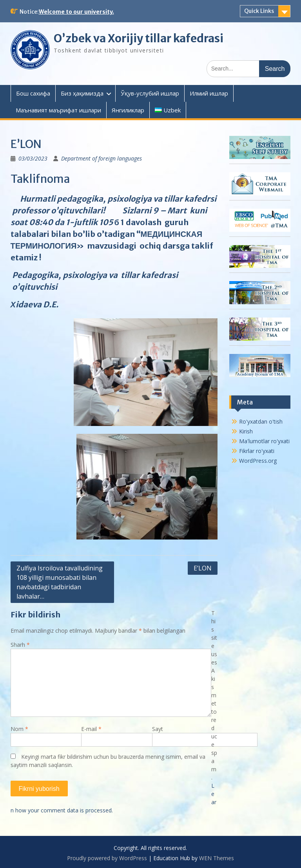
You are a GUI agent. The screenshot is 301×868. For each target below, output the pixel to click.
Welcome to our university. (76, 12)
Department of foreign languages (102, 158)
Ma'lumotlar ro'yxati (264, 441)
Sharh (20, 645)
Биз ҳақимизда (82, 93)
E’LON (203, 568)
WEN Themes (217, 858)
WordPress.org (258, 461)
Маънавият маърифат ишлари (58, 110)
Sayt (158, 729)
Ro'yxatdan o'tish (261, 421)
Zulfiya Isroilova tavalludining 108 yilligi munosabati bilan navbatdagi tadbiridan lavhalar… (60, 582)
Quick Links (259, 11)
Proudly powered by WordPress (107, 858)
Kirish (246, 431)
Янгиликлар (128, 110)
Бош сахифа (33, 93)
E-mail (91, 729)
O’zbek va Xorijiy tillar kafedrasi (139, 38)
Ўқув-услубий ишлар (150, 93)
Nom (19, 729)
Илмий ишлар (209, 93)
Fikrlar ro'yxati (257, 451)
